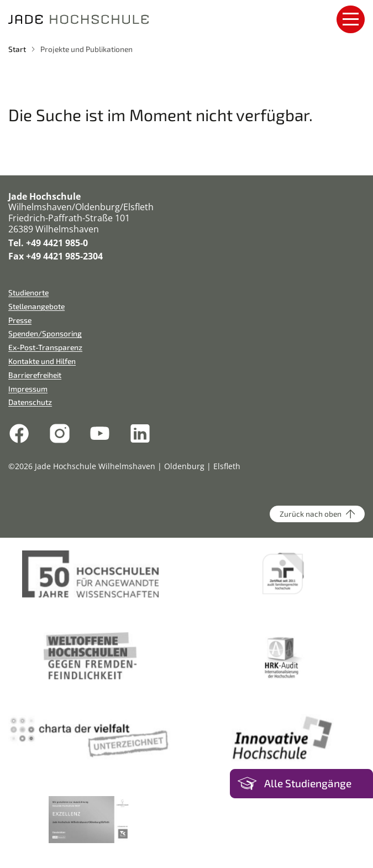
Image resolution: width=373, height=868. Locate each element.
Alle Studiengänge (308, 783)
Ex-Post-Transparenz (45, 347)
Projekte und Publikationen (86, 49)
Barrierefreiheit (35, 375)
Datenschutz (30, 402)
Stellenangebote (36, 306)
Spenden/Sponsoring (45, 333)
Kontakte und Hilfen (42, 361)
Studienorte (28, 292)
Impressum (28, 389)
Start (17, 49)
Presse (20, 320)
